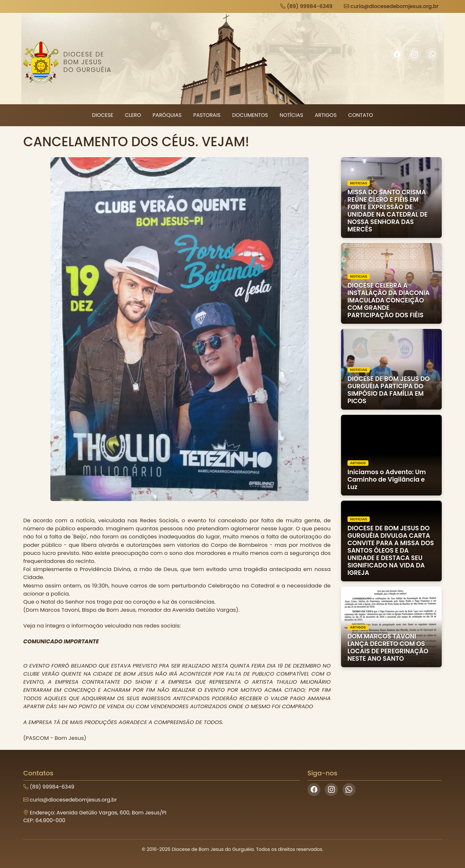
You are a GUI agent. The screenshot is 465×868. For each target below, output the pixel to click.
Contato (361, 115)
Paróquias (167, 115)
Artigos (326, 115)
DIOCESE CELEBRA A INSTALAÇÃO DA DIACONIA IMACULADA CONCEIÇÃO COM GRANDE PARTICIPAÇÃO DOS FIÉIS (388, 300)
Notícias (291, 115)
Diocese (103, 115)
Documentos (250, 115)
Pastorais (207, 115)
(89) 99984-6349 (306, 6)
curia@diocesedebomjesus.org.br (391, 6)
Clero (133, 115)
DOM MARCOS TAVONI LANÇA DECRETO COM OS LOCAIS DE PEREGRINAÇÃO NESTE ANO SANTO (388, 648)
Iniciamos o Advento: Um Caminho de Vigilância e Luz (387, 480)
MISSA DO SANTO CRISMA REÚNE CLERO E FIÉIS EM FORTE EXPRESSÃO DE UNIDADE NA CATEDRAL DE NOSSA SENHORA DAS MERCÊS (387, 211)
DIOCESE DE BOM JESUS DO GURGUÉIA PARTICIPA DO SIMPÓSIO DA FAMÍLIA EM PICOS (389, 390)
